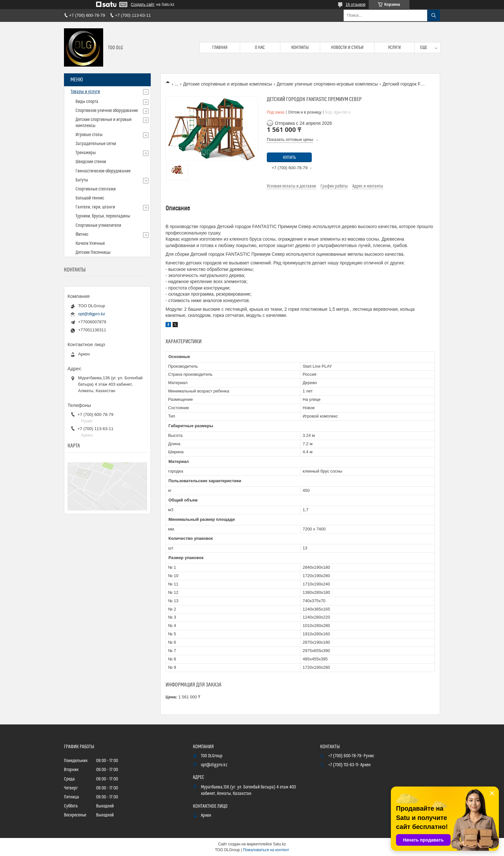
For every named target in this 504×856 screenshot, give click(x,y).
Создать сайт (143, 5)
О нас (260, 48)
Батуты (82, 180)
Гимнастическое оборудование (103, 171)
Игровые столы (89, 135)
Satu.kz (279, 844)
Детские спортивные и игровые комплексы (228, 84)
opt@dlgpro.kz (92, 314)
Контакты (300, 48)
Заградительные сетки (96, 144)
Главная (220, 48)
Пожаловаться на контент (266, 850)
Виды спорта (87, 102)
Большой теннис (90, 198)
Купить (289, 158)
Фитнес (82, 235)
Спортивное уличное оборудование (107, 111)
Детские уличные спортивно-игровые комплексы (327, 84)
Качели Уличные (90, 244)
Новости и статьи (347, 48)
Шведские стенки (91, 162)
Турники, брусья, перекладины (103, 216)
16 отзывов (355, 5)
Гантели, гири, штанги (95, 207)
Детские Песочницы (93, 253)
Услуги (394, 48)
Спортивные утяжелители (98, 226)
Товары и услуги (85, 92)
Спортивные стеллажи (96, 189)
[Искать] (434, 15)
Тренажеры (86, 153)
